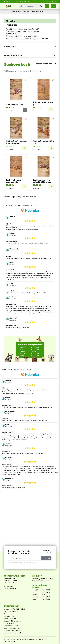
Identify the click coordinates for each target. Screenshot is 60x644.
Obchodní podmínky (11, 611)
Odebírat (46, 558)
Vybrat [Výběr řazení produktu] (52, 64)
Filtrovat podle (13, 56)
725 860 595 (49, 579)
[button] (47, 6)
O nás (6, 614)
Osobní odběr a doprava (13, 621)
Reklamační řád (10, 616)
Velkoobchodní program (13, 631)
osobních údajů (35, 563)
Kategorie (10, 47)
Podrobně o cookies (11, 626)
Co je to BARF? (9, 623)
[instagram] (51, 553)
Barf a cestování (10, 619)
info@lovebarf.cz (44, 581)
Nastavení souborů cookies (14, 633)
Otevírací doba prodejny (13, 628)
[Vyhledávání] (29, 6)
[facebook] (49, 553)
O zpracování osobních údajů (14, 609)
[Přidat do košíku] (51, 109)
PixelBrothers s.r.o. (10, 641)
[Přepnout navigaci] (53, 6)
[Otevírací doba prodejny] (30, 349)
